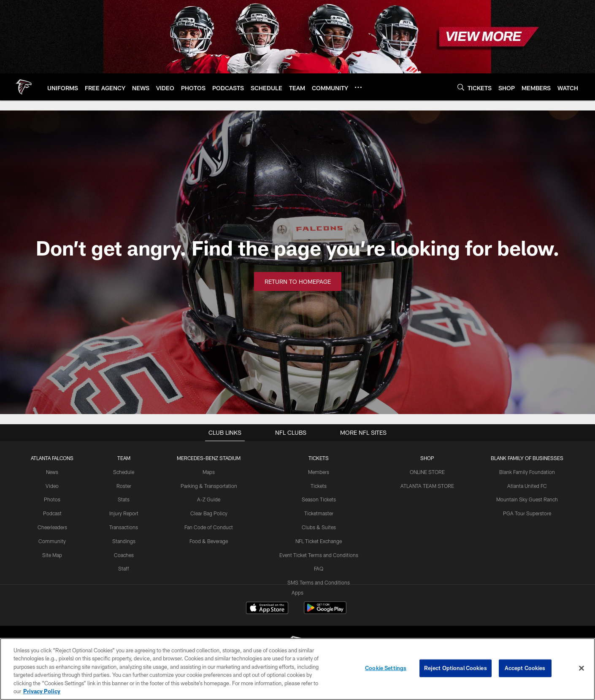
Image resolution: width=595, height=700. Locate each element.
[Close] (581, 668)
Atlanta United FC (527, 486)
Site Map (52, 555)
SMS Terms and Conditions (319, 582)
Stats (124, 499)
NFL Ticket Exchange (319, 541)
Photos (52, 499)
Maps (209, 472)
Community (52, 541)
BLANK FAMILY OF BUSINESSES (527, 458)
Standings (124, 541)
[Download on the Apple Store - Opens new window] (267, 609)
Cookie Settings (386, 668)
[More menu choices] (358, 87)
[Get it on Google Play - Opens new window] (325, 612)
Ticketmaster (319, 513)
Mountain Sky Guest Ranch (527, 499)
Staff (124, 568)
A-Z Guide (209, 499)
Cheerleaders (52, 527)
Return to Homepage (298, 281)
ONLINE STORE (427, 472)
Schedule (124, 472)
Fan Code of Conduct (209, 527)
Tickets (319, 486)
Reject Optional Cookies (456, 668)
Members (319, 472)
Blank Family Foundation (527, 472)
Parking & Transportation (209, 486)
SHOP (427, 458)
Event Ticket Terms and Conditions (319, 555)
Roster (124, 486)
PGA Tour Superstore (527, 513)
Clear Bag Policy (209, 513)
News (52, 472)
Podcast (52, 513)
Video (52, 486)
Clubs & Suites (319, 527)
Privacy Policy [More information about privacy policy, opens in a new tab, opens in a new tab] (42, 691)
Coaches (124, 555)
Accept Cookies (525, 668)
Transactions (124, 527)
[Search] (461, 87)
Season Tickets (319, 499)
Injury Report (124, 513)
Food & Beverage (209, 541)
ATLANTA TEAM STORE (427, 486)
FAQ (319, 568)
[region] (297, 669)
